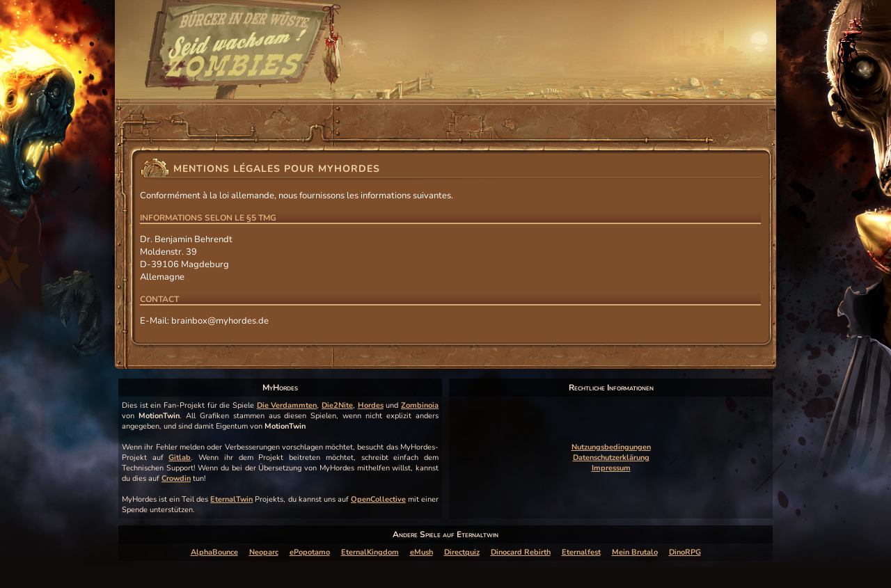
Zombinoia (420, 405)
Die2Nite (337, 405)
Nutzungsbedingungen (611, 447)
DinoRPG (685, 552)
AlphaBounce (214, 552)
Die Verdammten (287, 405)
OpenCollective (378, 499)
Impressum (611, 468)
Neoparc (264, 552)
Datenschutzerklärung (611, 458)
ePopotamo (310, 552)
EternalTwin (231, 499)
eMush (421, 552)
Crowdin (176, 478)
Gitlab (180, 458)
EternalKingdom (370, 552)
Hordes (371, 405)
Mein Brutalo (635, 552)
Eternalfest (581, 552)
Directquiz (462, 552)
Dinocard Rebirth (521, 552)
